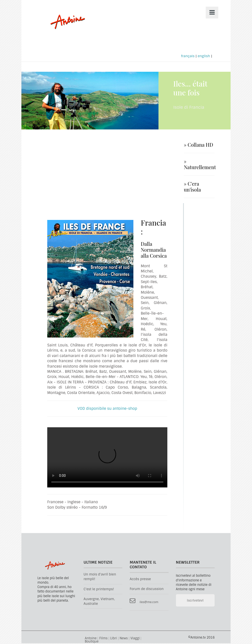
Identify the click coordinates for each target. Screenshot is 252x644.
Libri (114, 639)
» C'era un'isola (192, 187)
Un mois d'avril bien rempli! (100, 577)
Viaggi (135, 639)
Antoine (65, 28)
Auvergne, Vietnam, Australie (99, 602)
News (124, 639)
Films (103, 639)
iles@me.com (149, 603)
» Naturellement (199, 165)
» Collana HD (198, 145)
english (204, 57)
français (188, 57)
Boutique (92, 642)
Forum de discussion (147, 590)
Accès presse (140, 580)
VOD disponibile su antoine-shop (107, 409)
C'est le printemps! (99, 590)
